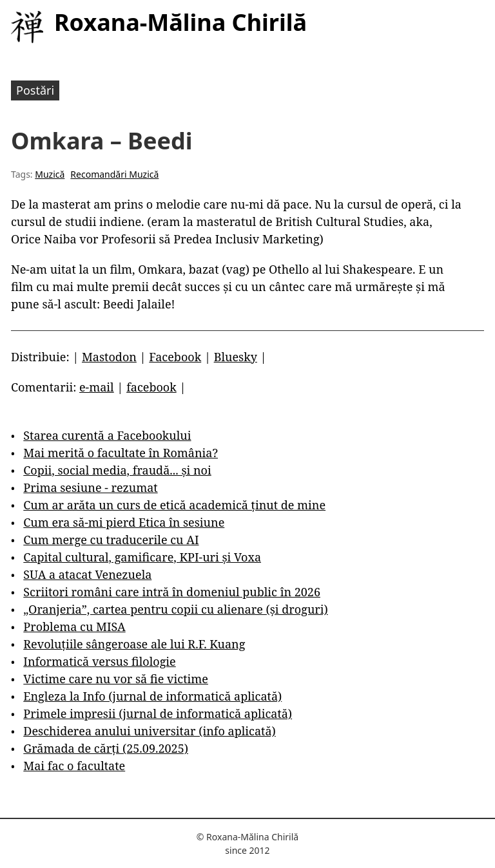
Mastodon (109, 357)
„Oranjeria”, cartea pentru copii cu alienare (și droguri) (175, 609)
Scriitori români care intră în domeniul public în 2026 (172, 592)
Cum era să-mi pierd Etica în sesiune (124, 522)
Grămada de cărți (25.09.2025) (106, 748)
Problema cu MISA (74, 627)
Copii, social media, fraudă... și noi (117, 470)
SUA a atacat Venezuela (87, 574)
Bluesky (236, 357)
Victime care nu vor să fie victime (116, 679)
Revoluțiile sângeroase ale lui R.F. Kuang (134, 644)
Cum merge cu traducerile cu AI (111, 540)
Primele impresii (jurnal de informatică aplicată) (158, 713)
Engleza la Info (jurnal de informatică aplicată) (152, 696)
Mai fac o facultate (74, 766)
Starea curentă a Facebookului (107, 435)
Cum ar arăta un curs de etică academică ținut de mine (174, 505)
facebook (151, 387)
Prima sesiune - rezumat (90, 487)
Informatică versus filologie (99, 661)
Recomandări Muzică (114, 174)
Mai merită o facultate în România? (121, 453)
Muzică (50, 174)
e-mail (97, 387)
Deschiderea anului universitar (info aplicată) (149, 731)
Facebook (175, 357)
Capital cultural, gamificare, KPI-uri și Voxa (142, 557)
